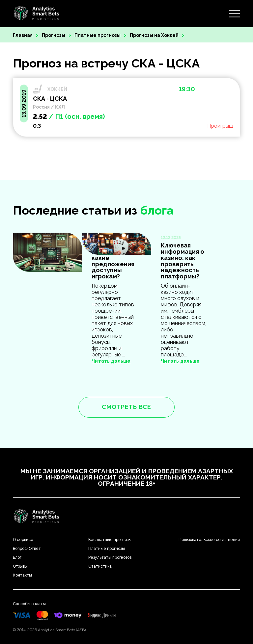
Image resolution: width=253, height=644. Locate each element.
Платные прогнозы (98, 35)
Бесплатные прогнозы (110, 540)
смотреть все (126, 407)
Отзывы (20, 566)
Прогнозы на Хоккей (154, 35)
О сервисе (23, 540)
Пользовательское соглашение (209, 540)
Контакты (22, 575)
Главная (23, 35)
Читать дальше (180, 361)
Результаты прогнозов (110, 557)
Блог (17, 557)
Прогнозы (54, 35)
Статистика (100, 566)
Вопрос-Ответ (27, 549)
